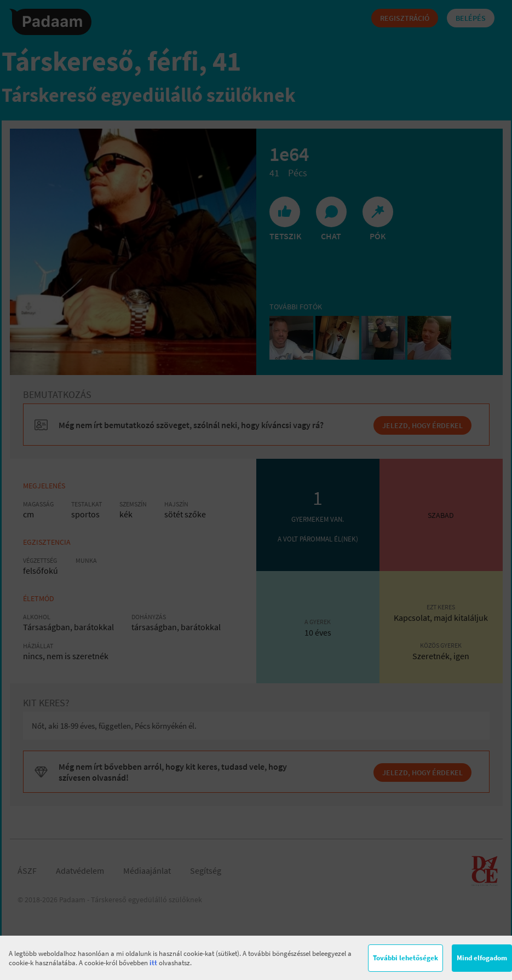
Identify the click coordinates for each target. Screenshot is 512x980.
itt (153, 963)
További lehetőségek (405, 958)
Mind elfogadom (482, 958)
